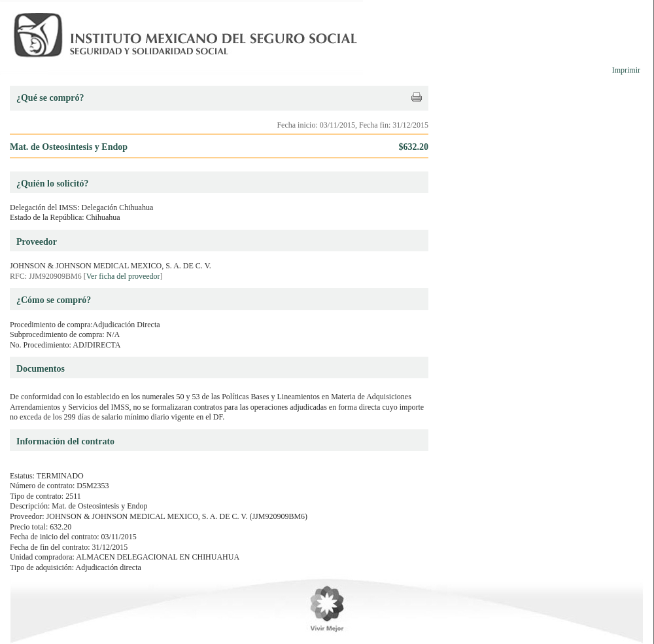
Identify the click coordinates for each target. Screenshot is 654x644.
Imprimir (626, 70)
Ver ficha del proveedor (123, 276)
